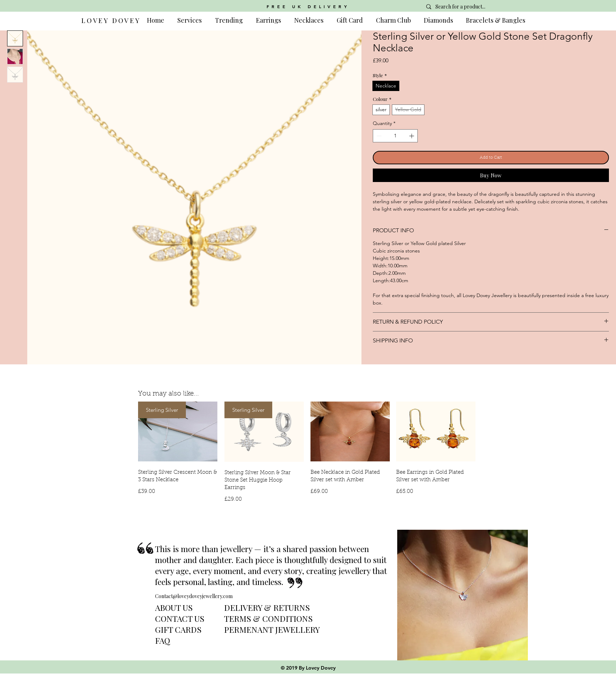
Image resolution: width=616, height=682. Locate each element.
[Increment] (412, 136)
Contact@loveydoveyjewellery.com (194, 596)
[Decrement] (378, 136)
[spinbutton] (395, 136)
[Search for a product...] (473, 7)
